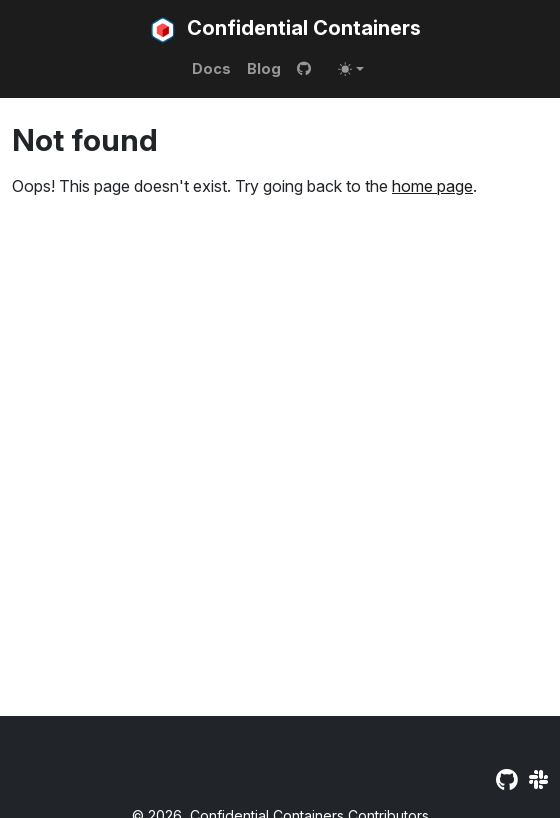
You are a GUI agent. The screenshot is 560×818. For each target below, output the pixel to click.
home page (432, 186)
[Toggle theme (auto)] (351, 69)
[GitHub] (506, 780)
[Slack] (538, 780)
